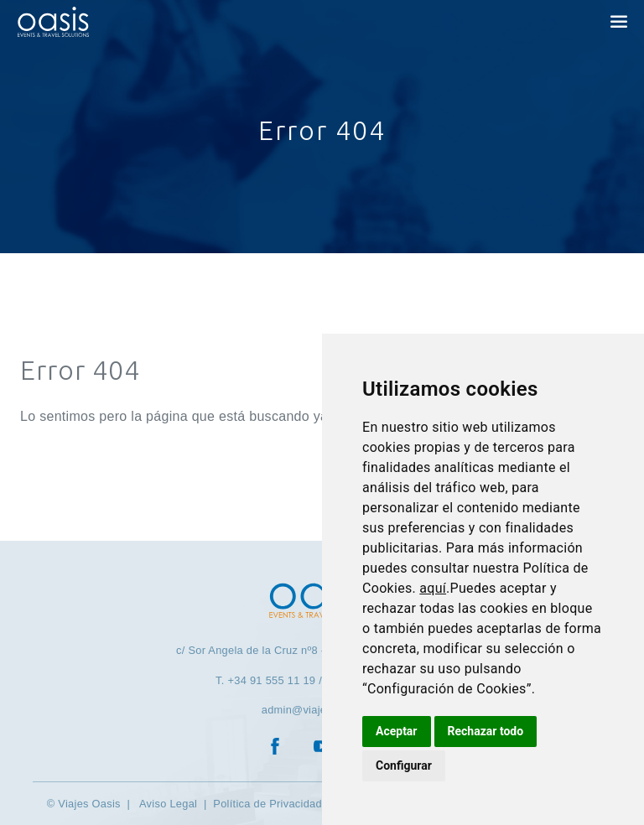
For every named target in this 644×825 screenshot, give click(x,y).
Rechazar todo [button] (486, 731)
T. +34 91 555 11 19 (265, 680)
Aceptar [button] (397, 731)
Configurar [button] (404, 765)
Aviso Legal (167, 804)
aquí (433, 588)
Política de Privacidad (267, 804)
